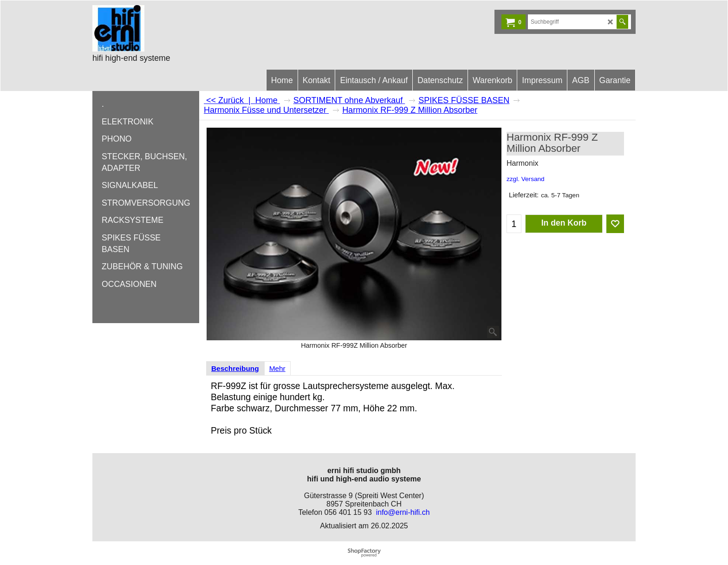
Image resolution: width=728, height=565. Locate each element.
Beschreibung (235, 368)
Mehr (277, 368)
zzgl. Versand (526, 179)
